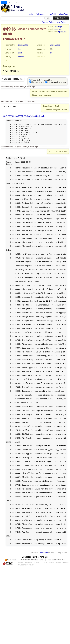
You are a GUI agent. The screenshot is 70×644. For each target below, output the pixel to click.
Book (20, 53)
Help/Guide (52, 14)
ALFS (18, 2)
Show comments (38, 82)
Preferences (40, 14)
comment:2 (6, 101)
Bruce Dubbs (23, 45)
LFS (4, 2)
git (51, 53)
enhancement (37, 29)
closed (23, 29)
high (20, 49)
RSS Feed (12, 637)
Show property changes (57, 82)
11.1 (52, 49)
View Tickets (61, 18)
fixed (7, 34)
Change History (13, 79)
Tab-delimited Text (56, 637)
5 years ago (58, 27)
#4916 (9, 29)
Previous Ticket (48, 22)
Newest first (48, 80)
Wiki (49, 18)
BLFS (10, 2)
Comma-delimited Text (32, 637)
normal (21, 57)
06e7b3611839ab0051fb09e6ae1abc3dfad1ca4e (24, 116)
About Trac (64, 14)
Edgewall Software (27, 642)
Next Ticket (61, 22)
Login (31, 14)
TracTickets (43, 630)
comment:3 (6, 151)
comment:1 (6, 87)
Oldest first (36, 80)
